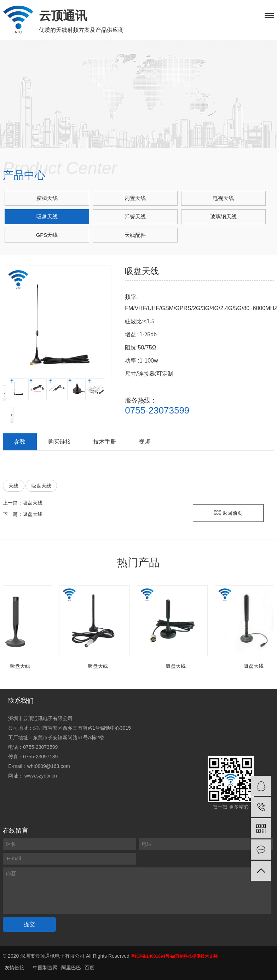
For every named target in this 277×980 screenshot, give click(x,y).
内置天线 (135, 198)
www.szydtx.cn (41, 776)
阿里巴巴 (71, 968)
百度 (90, 968)
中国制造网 (45, 968)
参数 (20, 442)
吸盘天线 (47, 216)
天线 (13, 486)
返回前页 (228, 513)
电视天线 (223, 198)
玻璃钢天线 (223, 216)
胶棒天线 (47, 198)
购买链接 (59, 442)
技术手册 (105, 442)
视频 (144, 442)
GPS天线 (47, 235)
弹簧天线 (135, 216)
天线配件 (135, 235)
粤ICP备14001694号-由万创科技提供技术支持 (174, 956)
